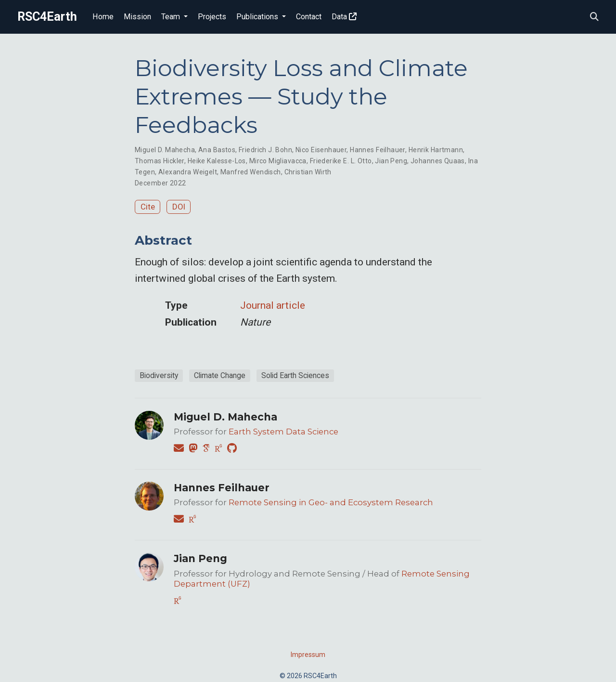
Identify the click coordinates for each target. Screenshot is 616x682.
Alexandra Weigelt (188, 172)
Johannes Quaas (438, 161)
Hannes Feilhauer (378, 150)
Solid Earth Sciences (295, 375)
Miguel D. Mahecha (165, 150)
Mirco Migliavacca (278, 161)
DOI (179, 207)
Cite (148, 207)
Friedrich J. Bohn (265, 150)
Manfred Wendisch (251, 172)
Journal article (273, 305)
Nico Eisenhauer (321, 150)
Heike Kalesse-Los (217, 161)
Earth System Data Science (283, 432)
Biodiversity (159, 375)
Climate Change (220, 375)
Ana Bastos (217, 150)
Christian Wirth (308, 172)
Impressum (308, 655)
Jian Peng (391, 161)
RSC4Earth (47, 17)
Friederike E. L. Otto (341, 161)
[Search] (594, 17)
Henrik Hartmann (436, 150)
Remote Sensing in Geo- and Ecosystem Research (331, 502)
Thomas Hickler (160, 161)
